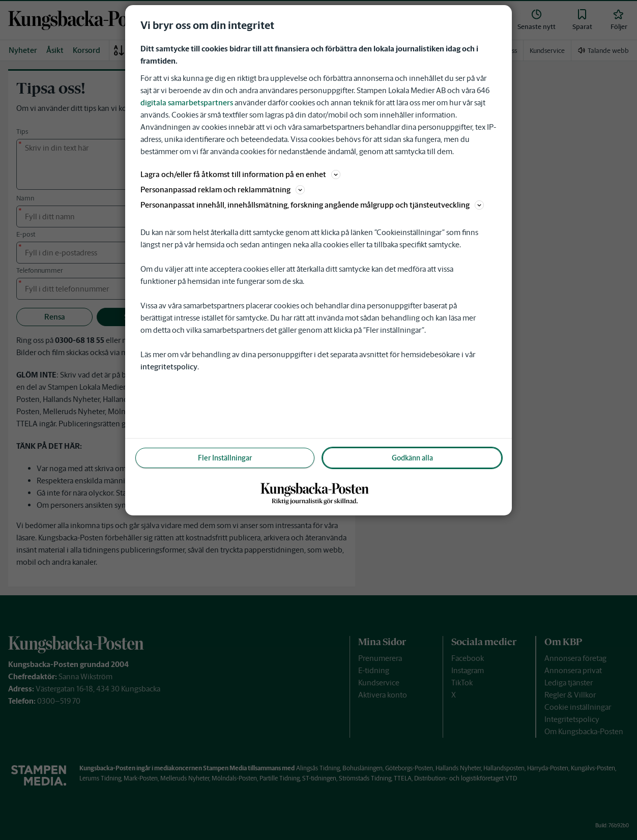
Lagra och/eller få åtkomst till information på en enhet (240, 174)
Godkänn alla (412, 458)
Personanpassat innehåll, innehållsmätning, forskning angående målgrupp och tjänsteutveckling (312, 205)
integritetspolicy (169, 367)
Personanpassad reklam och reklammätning (223, 190)
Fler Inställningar (225, 458)
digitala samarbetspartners (187, 103)
